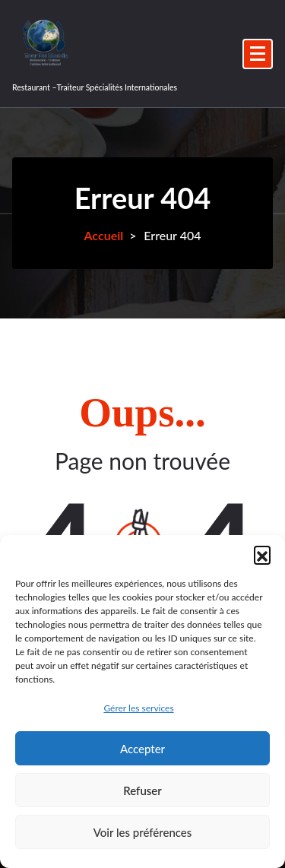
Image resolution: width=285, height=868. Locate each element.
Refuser (142, 790)
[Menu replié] (258, 54)
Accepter (142, 749)
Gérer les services (138, 708)
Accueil (103, 235)
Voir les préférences (143, 832)
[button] (262, 554)
